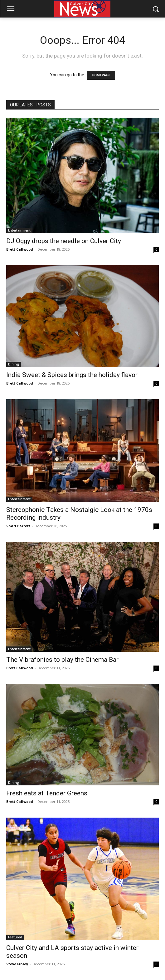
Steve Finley (17, 964)
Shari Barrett (18, 526)
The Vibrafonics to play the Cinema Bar (62, 660)
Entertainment (19, 230)
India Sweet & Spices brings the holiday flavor (72, 375)
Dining (14, 364)
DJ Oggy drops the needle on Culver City (64, 241)
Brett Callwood (20, 249)
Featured (15, 937)
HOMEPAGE (101, 75)
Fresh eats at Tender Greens (48, 793)
